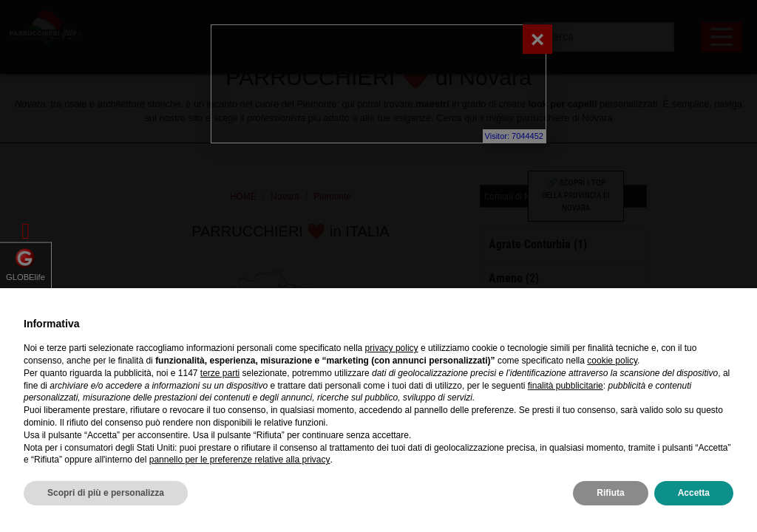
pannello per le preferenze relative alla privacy (240, 460)
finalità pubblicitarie (566, 386)
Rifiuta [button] (610, 493)
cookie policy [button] (612, 361)
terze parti (220, 373)
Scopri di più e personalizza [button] (106, 493)
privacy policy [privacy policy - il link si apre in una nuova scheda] (392, 348)
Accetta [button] (694, 493)
